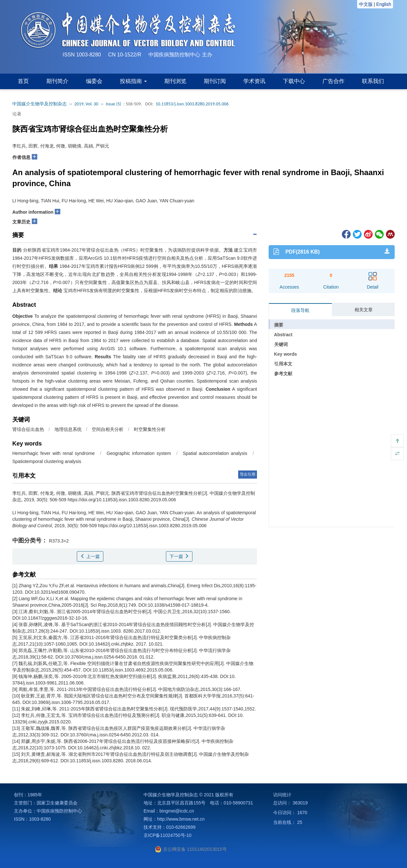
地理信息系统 (68, 429)
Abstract (283, 335)
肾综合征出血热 (28, 429)
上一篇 (90, 556)
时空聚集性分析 (150, 429)
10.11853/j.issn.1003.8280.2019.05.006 (192, 104)
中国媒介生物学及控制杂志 (40, 104)
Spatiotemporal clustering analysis (47, 461)
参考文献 (283, 374)
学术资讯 (254, 81)
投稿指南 (133, 81)
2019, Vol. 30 (86, 104)
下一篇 (179, 556)
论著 (17, 114)
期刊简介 (57, 81)
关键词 (281, 344)
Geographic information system (139, 453)
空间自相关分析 (108, 429)
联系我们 (373, 81)
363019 (300, 803)
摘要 (279, 325)
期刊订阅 (215, 81)
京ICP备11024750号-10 (168, 835)
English (384, 4)
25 (300, 822)
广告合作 (333, 81)
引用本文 (283, 364)
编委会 (94, 81)
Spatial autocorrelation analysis (215, 453)
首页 (23, 81)
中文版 (366, 4)
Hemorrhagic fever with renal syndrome (53, 453)
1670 (302, 813)
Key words (286, 354)
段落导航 (300, 310)
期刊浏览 (175, 81)
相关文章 (364, 310)
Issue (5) (113, 104)
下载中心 (294, 81)
